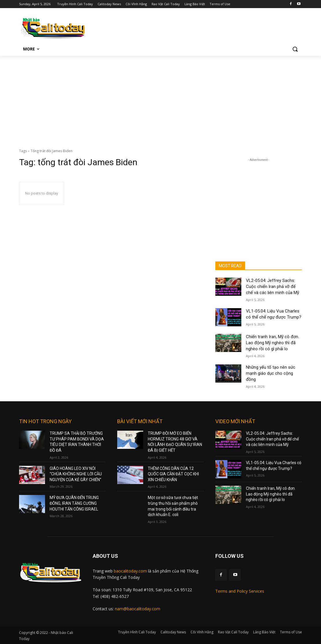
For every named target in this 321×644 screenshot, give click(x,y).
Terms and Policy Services (240, 591)
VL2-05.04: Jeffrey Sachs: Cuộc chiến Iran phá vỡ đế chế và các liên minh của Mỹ (273, 287)
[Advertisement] (160, 99)
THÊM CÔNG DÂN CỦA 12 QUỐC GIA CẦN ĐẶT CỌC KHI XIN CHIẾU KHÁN (173, 474)
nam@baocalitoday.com (138, 609)
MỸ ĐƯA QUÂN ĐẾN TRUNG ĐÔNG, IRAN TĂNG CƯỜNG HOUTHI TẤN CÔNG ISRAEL (74, 503)
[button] (295, 49)
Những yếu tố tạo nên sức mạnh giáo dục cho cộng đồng (271, 373)
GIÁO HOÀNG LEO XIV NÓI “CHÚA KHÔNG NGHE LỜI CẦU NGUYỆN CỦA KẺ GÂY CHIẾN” (76, 474)
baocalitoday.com (130, 571)
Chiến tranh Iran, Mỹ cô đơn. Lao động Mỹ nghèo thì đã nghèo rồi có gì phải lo (273, 343)
